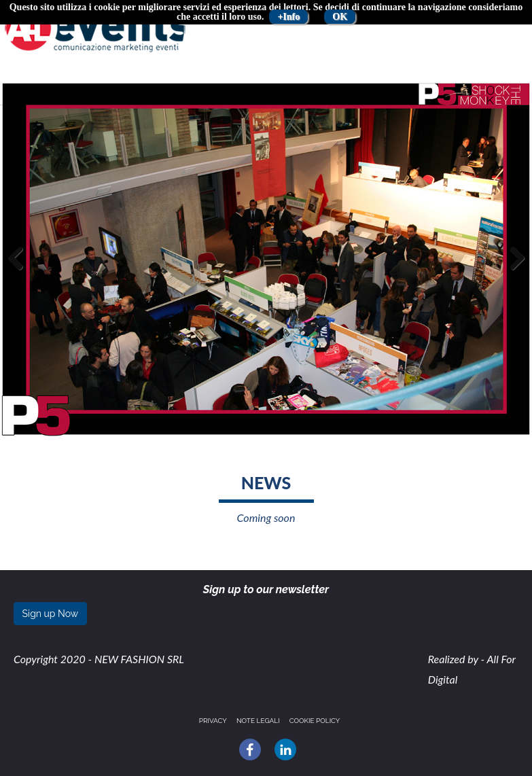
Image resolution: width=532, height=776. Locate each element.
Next (514, 272)
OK (340, 17)
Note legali (258, 721)
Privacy (213, 721)
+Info (288, 17)
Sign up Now (51, 614)
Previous (20, 272)
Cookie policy (315, 721)
